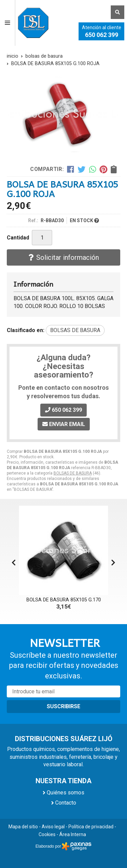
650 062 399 (102, 35)
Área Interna (73, 834)
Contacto (66, 803)
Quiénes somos (66, 793)
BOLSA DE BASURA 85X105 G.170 (64, 600)
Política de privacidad (91, 827)
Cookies (47, 834)
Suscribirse (63, 706)
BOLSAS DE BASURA (73, 473)
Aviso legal (53, 827)
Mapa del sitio (23, 827)
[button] (113, 563)
